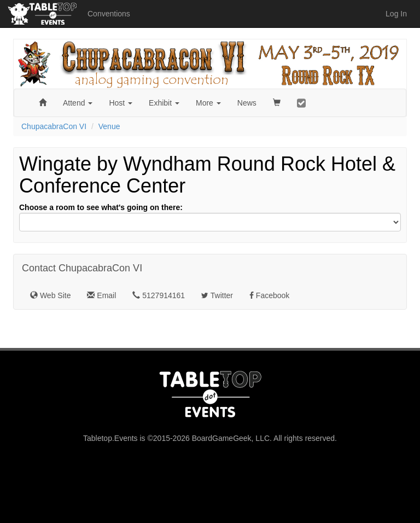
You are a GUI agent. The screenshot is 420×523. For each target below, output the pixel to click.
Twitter (217, 295)
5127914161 (159, 295)
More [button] (208, 103)
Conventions (109, 14)
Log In (396, 14)
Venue (109, 126)
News (247, 103)
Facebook (269, 295)
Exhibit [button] (164, 103)
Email (101, 295)
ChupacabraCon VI (54, 126)
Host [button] (121, 103)
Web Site (50, 295)
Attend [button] (78, 103)
